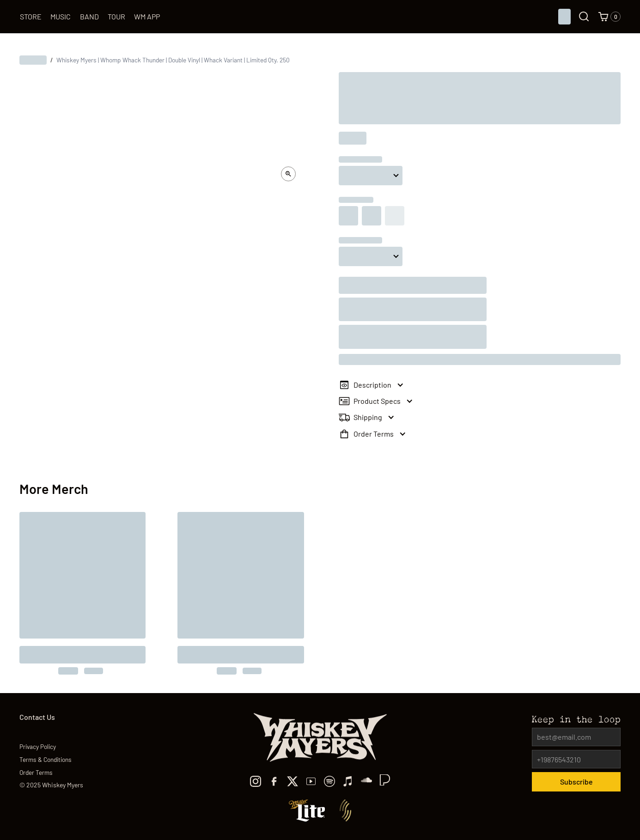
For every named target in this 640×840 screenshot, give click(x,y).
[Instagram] (256, 781)
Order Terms (36, 772)
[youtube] (311, 781)
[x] (293, 781)
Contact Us (37, 717)
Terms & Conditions (46, 759)
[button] (610, 17)
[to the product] (83, 593)
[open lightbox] (288, 174)
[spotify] (329, 781)
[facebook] (274, 781)
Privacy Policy (38, 746)
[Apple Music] (348, 781)
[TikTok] (366, 781)
